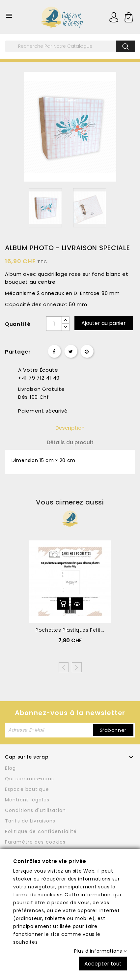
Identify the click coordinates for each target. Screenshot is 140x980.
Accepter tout (103, 963)
